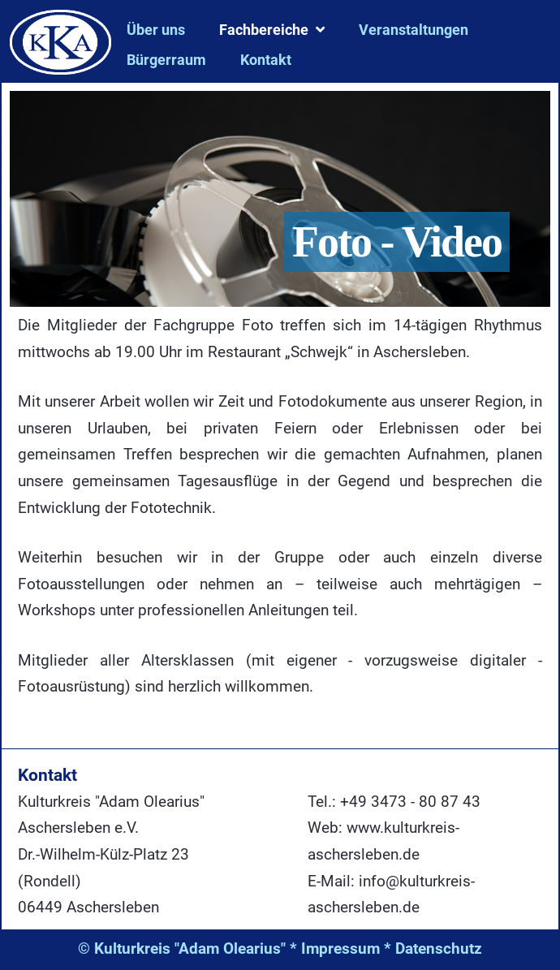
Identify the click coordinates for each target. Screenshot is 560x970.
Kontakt (266, 60)
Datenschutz (439, 948)
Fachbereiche (264, 30)
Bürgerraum (166, 60)
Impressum (340, 948)
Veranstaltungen (414, 30)
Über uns (156, 30)
